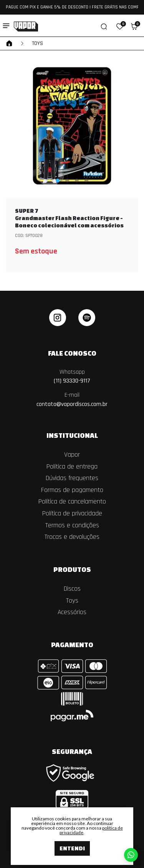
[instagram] (58, 318)
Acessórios (72, 612)
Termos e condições (72, 525)
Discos (72, 589)
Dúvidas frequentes (72, 478)
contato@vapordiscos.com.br (72, 400)
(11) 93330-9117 (72, 377)
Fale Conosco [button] (72, 353)
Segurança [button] (72, 751)
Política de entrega (72, 467)
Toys (37, 43)
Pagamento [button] (72, 644)
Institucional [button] (72, 435)
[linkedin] (87, 318)
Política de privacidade (72, 514)
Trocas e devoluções (72, 537)
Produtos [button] (72, 569)
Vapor (72, 455)
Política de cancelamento (72, 502)
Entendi (72, 848)
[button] (120, 27)
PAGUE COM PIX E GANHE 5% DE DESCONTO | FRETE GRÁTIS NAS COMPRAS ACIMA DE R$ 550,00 (72, 7)
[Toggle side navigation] (6, 26)
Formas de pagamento (72, 490)
